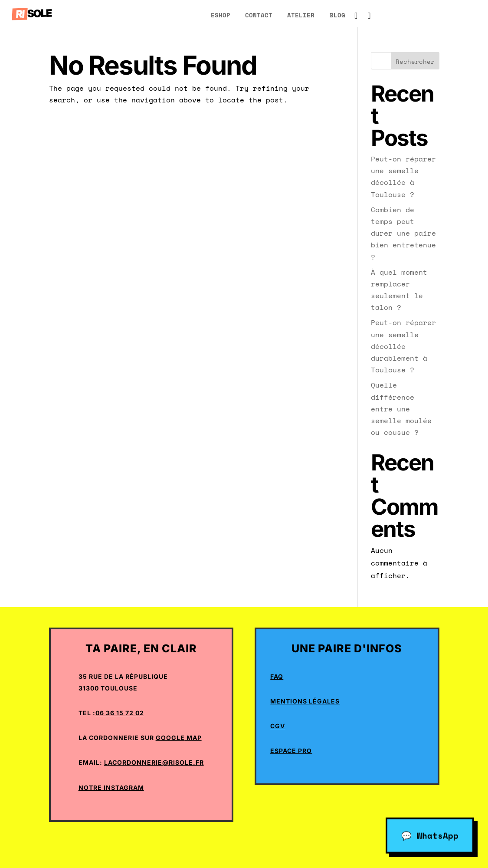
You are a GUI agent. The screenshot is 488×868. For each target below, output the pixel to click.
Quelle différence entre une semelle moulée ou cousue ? (401, 409)
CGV (278, 726)
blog (337, 15)
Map (193, 738)
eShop (221, 15)
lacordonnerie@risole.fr (154, 762)
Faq (277, 676)
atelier (301, 15)
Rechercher (415, 61)
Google (170, 738)
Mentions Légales (305, 701)
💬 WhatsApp (430, 834)
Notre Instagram (111, 787)
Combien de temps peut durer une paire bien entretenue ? (403, 233)
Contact (259, 15)
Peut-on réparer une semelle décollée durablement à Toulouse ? (403, 346)
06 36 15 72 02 (120, 713)
